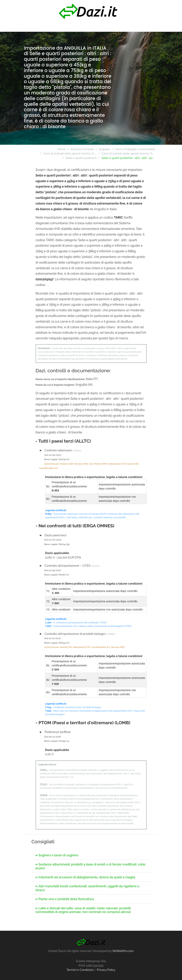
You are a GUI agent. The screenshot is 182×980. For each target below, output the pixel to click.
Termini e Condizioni (80, 970)
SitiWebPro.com (123, 951)
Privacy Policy (106, 970)
